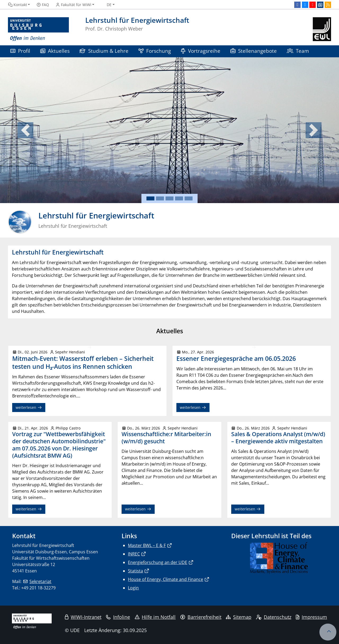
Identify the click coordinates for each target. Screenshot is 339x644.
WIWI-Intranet (83, 617)
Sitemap (239, 617)
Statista (135, 571)
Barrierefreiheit (201, 617)
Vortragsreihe (201, 51)
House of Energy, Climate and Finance (166, 579)
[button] (25, 130)
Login (133, 588)
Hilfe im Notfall (155, 617)
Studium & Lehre (104, 51)
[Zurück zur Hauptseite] (322, 29)
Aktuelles (55, 51)
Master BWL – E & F (147, 545)
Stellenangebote (254, 51)
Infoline (118, 617)
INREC (134, 554)
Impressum (311, 617)
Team (298, 51)
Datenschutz (274, 617)
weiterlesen (29, 407)
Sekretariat (40, 581)
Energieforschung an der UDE (158, 562)
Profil (20, 51)
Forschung (155, 51)
